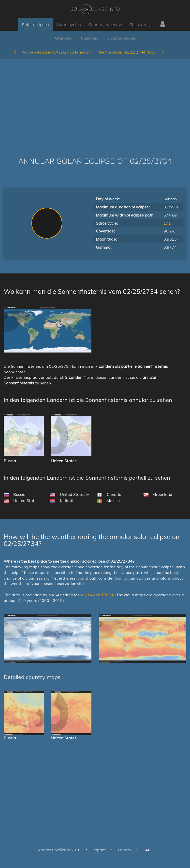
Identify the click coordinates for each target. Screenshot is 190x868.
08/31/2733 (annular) (52, 52)
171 (167, 223)
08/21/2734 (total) (132, 52)
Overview (64, 38)
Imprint (99, 850)
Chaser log (139, 25)
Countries (90, 38)
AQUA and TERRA (97, 595)
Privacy (124, 850)
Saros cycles (69, 25)
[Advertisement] (95, 100)
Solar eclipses (35, 25)
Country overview (105, 25)
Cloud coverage (121, 38)
